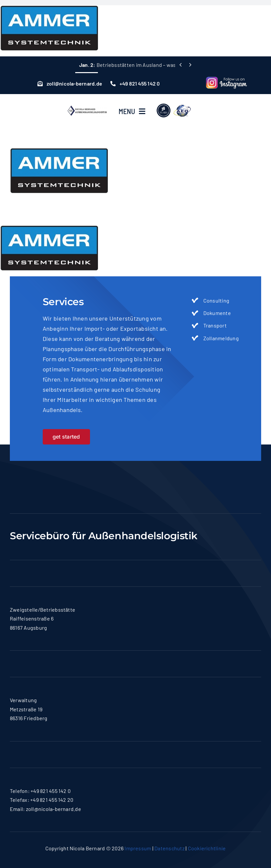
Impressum (138, 848)
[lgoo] (174, 103)
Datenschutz (169, 848)
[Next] (190, 65)
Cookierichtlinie (207, 848)
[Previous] (181, 65)
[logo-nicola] (87, 105)
